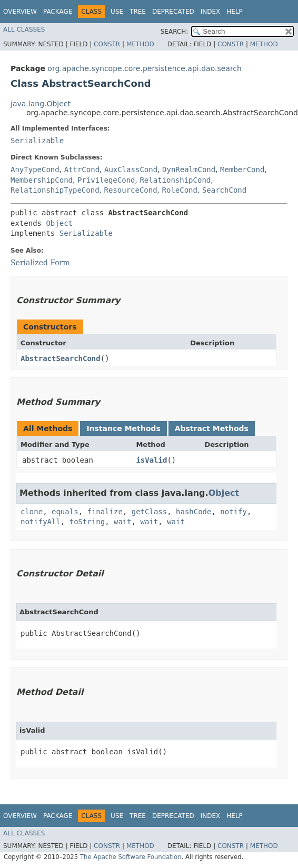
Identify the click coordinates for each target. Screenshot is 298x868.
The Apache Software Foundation (131, 857)
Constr (107, 44)
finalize (105, 512)
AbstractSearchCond (61, 358)
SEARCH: (175, 32)
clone (32, 512)
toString (87, 522)
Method (140, 44)
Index (211, 12)
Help (235, 12)
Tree (138, 12)
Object (59, 223)
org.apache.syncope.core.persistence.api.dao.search (145, 68)
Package (58, 12)
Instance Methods (123, 428)
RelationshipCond (175, 180)
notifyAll (41, 522)
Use (117, 12)
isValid (151, 460)
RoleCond (180, 190)
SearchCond (224, 190)
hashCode (193, 512)
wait (123, 522)
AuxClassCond (131, 169)
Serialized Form (40, 263)
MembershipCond (42, 180)
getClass (149, 512)
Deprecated (173, 12)
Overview (20, 12)
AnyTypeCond (35, 169)
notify (234, 512)
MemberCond (242, 169)
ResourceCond (130, 190)
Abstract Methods (212, 428)
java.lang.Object (41, 104)
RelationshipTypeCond (55, 190)
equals (65, 512)
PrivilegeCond (106, 180)
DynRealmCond (189, 169)
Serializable (37, 141)
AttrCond (82, 169)
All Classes (24, 29)
